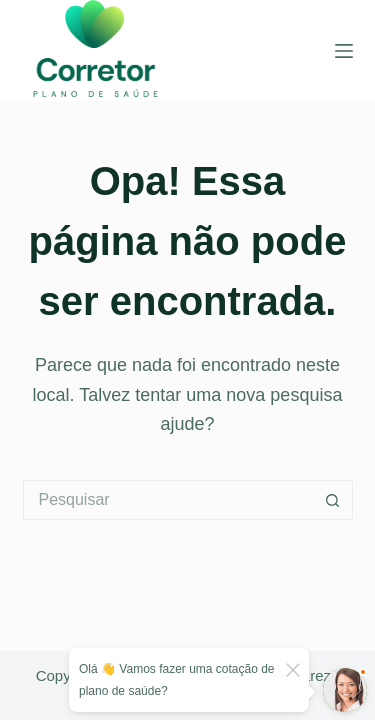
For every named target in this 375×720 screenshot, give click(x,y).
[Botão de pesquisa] (333, 500)
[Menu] (344, 51)
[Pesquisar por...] (168, 500)
